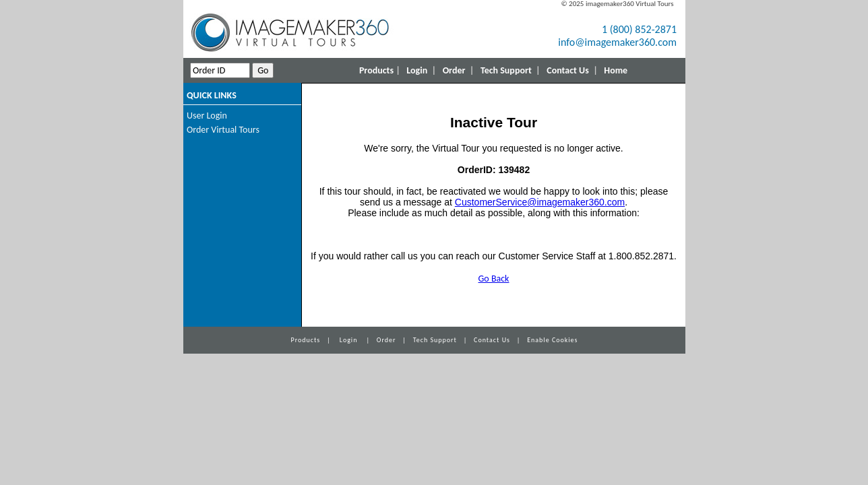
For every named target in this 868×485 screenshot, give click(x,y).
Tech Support (506, 70)
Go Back (494, 279)
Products (376, 70)
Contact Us (568, 70)
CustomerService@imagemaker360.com (540, 202)
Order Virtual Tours (223, 130)
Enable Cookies (552, 340)
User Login (207, 116)
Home (616, 70)
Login (417, 70)
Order (454, 70)
